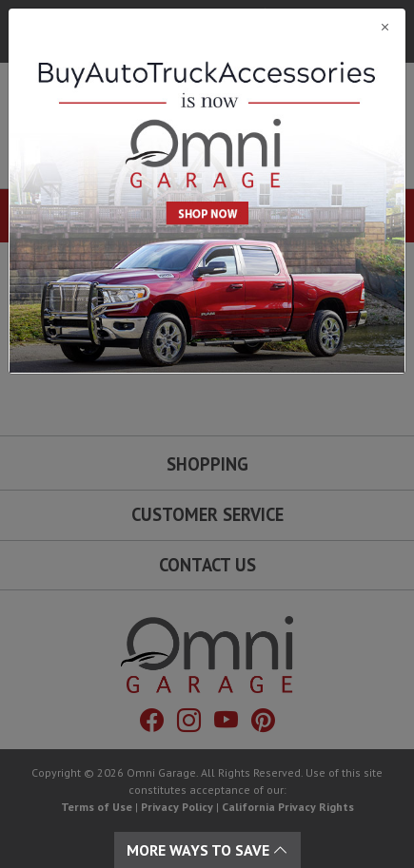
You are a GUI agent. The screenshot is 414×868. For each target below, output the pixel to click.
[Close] (207, 27)
